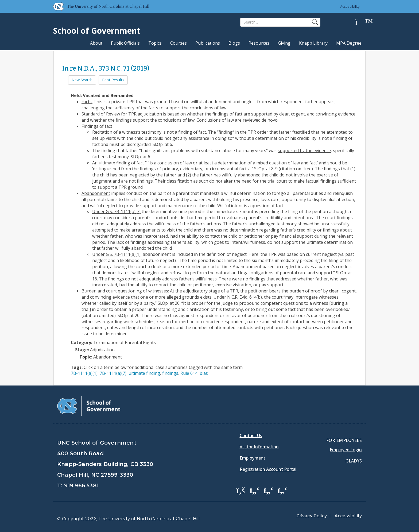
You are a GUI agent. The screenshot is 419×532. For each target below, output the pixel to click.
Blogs (234, 43)
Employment (253, 458)
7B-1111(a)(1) (84, 373)
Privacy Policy (312, 516)
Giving (284, 43)
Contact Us (251, 435)
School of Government (97, 31)
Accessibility (350, 6)
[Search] (275, 22)
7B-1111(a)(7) (113, 373)
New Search (82, 80)
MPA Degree (349, 43)
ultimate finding (144, 373)
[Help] (360, 22)
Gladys (354, 461)
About (96, 43)
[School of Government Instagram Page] (282, 490)
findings (170, 373)
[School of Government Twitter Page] (255, 490)
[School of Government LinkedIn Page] (269, 490)
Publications (208, 43)
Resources (259, 43)
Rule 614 (189, 373)
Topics (155, 43)
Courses (179, 43)
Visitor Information (259, 447)
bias (204, 373)
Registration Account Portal (268, 469)
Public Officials (125, 43)
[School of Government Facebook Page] (241, 490)
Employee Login (346, 450)
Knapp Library (313, 43)
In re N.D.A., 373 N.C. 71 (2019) (106, 68)
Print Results (113, 80)
